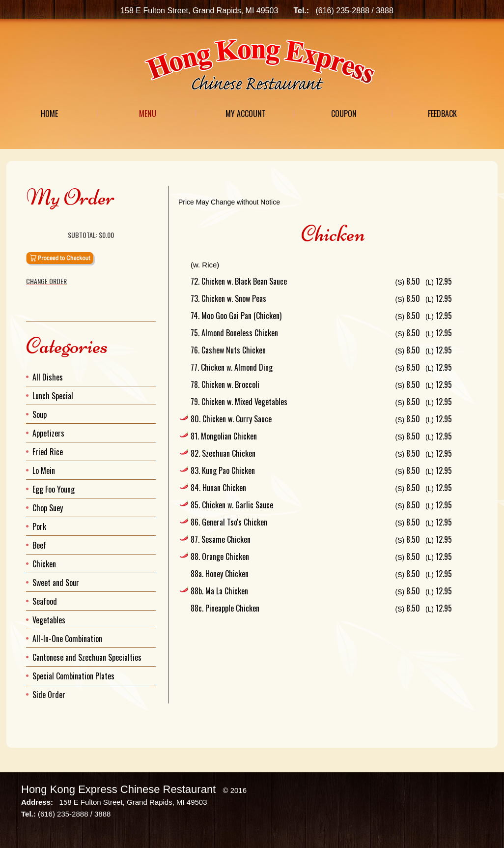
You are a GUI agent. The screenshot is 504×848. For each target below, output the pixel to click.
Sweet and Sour (56, 583)
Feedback (442, 114)
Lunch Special (53, 396)
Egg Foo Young (54, 489)
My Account (246, 114)
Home (49, 114)
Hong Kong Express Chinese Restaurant (118, 789)
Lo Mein (44, 470)
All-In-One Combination (67, 639)
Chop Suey (48, 508)
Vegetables (49, 620)
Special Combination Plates (73, 676)
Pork (39, 526)
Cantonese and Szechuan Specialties (87, 657)
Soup (40, 414)
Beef (39, 545)
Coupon (344, 114)
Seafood (45, 601)
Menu (148, 114)
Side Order (49, 695)
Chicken (44, 564)
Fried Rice (48, 452)
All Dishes (48, 377)
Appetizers (48, 433)
